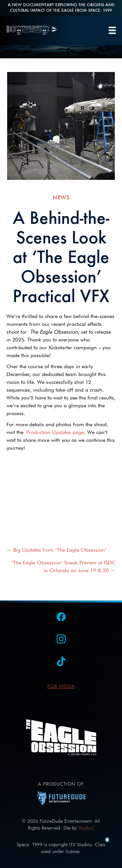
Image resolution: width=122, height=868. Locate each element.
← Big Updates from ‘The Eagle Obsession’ (56, 550)
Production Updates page (55, 432)
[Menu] (112, 30)
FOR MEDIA (61, 686)
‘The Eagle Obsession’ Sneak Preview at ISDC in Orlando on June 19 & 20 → (63, 566)
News (61, 197)
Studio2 (86, 828)
